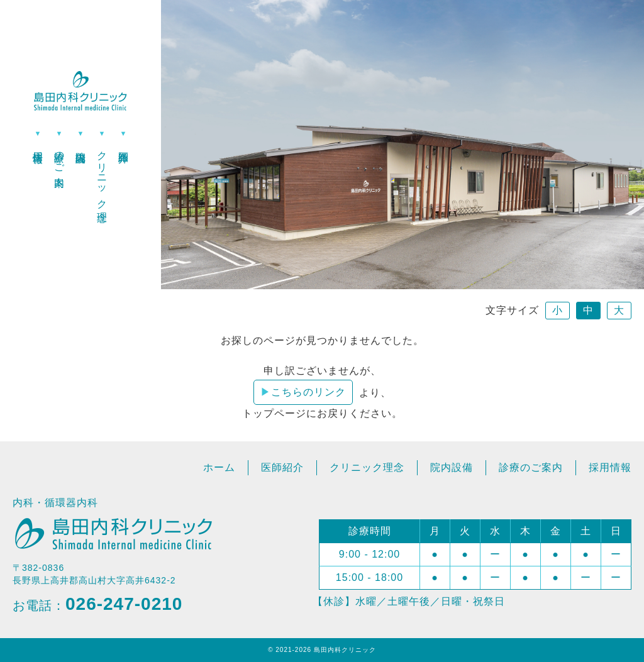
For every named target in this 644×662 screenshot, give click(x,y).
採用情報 (38, 145)
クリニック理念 (102, 175)
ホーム (219, 467)
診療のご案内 (59, 157)
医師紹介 (124, 145)
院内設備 (81, 145)
